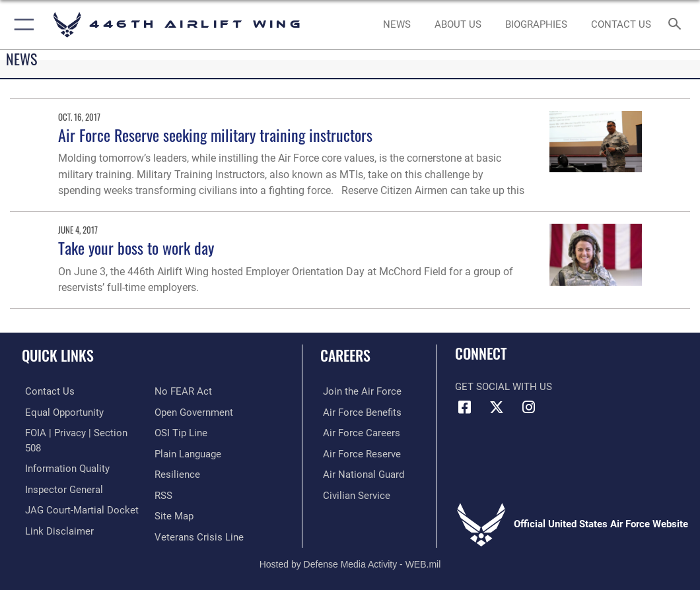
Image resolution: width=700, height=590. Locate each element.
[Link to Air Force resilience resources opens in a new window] (177, 473)
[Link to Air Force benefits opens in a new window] (360, 411)
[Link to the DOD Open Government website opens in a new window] (194, 411)
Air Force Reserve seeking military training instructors (215, 135)
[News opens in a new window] (397, 25)
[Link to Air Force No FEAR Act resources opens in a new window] (183, 391)
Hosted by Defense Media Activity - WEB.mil (350, 561)
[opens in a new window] (458, 25)
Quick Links (58, 355)
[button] (21, 25)
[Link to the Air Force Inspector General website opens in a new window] (61, 487)
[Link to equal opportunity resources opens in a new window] (61, 411)
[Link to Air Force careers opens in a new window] (359, 432)
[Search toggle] (677, 25)
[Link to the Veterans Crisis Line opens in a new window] (199, 534)
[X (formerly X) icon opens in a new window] (497, 407)
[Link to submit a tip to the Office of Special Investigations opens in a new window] (181, 432)
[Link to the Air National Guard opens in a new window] (361, 473)
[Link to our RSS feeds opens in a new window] (163, 493)
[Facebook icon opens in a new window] (465, 407)
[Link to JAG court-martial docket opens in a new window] (79, 507)
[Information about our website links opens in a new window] (56, 528)
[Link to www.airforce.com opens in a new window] (360, 391)
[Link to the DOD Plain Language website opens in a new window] (188, 452)
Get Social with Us (504, 387)
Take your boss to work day (136, 248)
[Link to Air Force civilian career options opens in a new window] (354, 493)
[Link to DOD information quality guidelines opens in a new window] (64, 467)
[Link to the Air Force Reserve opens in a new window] (359, 452)
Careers (345, 355)
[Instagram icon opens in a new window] (528, 407)
